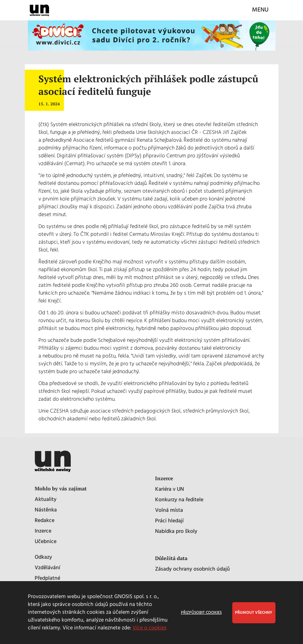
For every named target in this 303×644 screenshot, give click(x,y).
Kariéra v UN (170, 490)
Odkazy (43, 558)
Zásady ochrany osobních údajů (192, 569)
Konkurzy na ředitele (179, 500)
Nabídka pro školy (176, 532)
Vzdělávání (47, 568)
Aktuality (46, 500)
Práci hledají (169, 521)
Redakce (45, 521)
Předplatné (47, 579)
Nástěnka (46, 510)
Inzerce (43, 531)
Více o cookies (150, 628)
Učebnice (46, 542)
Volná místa (169, 511)
